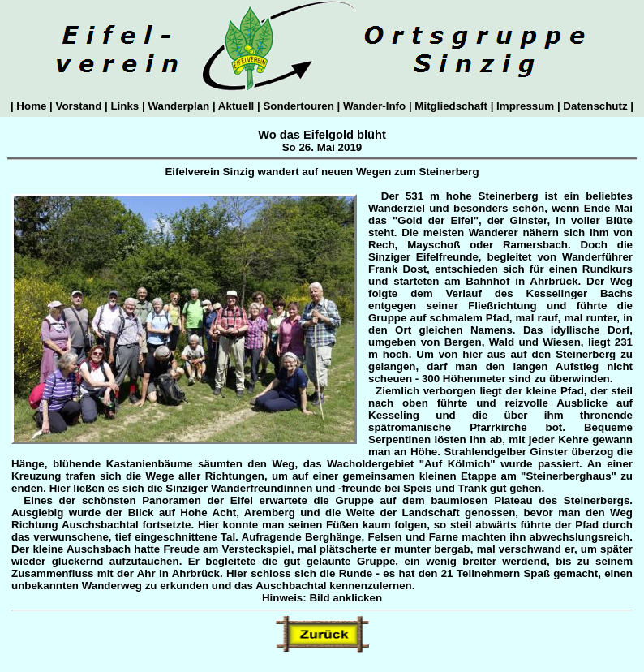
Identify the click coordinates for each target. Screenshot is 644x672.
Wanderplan (179, 106)
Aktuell (236, 106)
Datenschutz (596, 106)
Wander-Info (374, 106)
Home (32, 106)
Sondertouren (299, 106)
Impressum (525, 106)
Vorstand (79, 106)
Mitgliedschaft (451, 106)
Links (125, 106)
